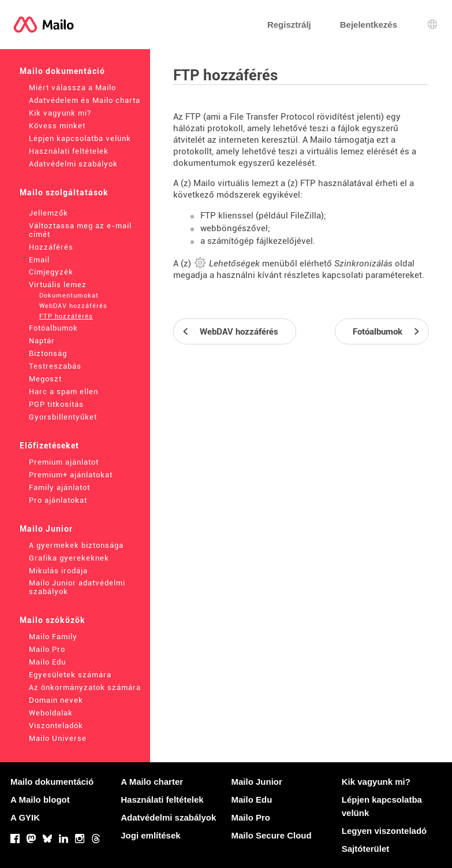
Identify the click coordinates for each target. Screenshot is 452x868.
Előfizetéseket (49, 446)
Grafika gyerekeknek (69, 558)
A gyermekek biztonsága (76, 545)
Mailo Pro (47, 649)
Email (39, 260)
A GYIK (25, 817)
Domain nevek (56, 700)
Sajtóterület (366, 849)
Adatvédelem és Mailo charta (85, 100)
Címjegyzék (51, 272)
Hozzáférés (51, 247)
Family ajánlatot (59, 487)
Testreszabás (55, 366)
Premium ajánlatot (64, 462)
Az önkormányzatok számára (85, 687)
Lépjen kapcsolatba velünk (80, 138)
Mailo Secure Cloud (272, 835)
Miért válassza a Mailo (72, 88)
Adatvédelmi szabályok (73, 164)
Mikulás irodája (58, 571)
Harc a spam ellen (63, 392)
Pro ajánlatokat (58, 500)
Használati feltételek (69, 151)
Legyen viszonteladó (384, 831)
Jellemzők (48, 213)
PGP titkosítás (56, 404)
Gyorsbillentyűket (63, 417)
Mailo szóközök (53, 620)
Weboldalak (51, 713)
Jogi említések (150, 835)
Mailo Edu (47, 662)
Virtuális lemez (58, 285)
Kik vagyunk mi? (60, 113)
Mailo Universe (58, 738)
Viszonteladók (56, 726)
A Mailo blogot (40, 800)
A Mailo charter (152, 782)
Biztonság (48, 353)
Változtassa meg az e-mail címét (80, 230)
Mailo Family (53, 637)
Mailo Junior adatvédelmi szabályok (77, 587)
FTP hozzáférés (66, 316)
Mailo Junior (46, 529)
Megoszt (45, 379)
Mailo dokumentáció (62, 71)
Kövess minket (57, 126)
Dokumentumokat (69, 296)
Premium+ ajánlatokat (71, 475)
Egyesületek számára (70, 675)
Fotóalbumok (53, 328)
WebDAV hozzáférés (73, 306)
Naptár (42, 341)
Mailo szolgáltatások (64, 192)
